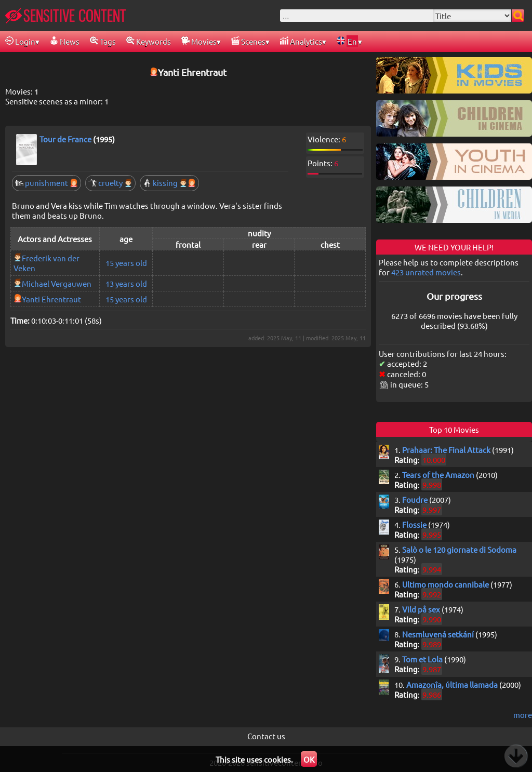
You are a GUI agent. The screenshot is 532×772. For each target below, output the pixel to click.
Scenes (248, 41)
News (65, 41)
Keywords (149, 41)
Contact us (266, 736)
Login (20, 41)
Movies (199, 41)
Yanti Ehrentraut (51, 299)
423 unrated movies (426, 272)
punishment (46, 183)
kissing (169, 183)
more (523, 715)
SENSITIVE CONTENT (66, 16)
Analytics (301, 41)
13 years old (126, 283)
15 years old (126, 263)
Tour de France (65, 139)
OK (309, 759)
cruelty (110, 183)
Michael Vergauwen (57, 283)
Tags (103, 41)
